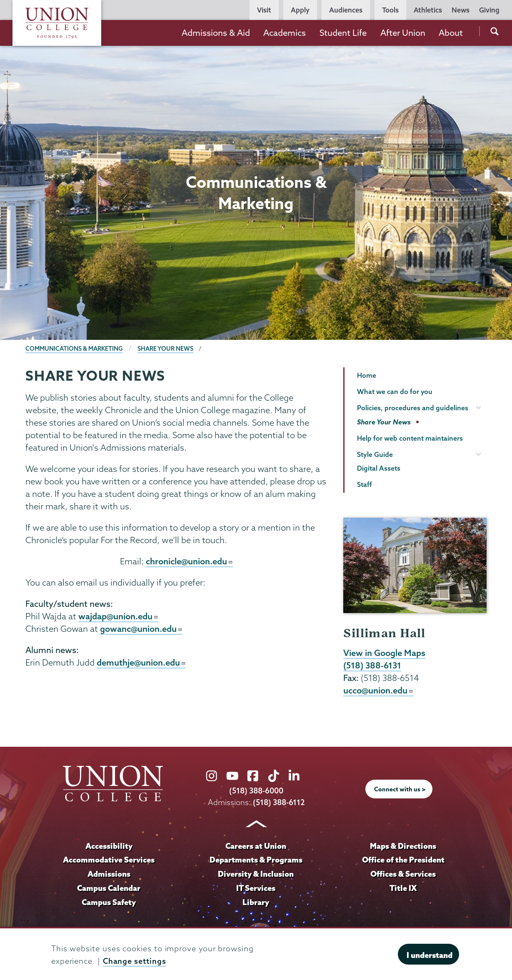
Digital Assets (379, 468)
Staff (365, 484)
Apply (300, 10)
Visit (264, 10)
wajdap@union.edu (119, 617)
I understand (430, 955)
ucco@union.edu (378, 691)
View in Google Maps (384, 653)
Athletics (428, 10)
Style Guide (375, 454)
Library (256, 903)
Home (367, 375)
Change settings (135, 961)
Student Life (343, 33)
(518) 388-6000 (256, 792)
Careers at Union (256, 847)
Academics (285, 33)
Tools (390, 10)
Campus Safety (109, 903)
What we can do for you (395, 392)
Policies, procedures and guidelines (413, 408)
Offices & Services (403, 875)
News (461, 10)
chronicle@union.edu (190, 561)
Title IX (403, 889)
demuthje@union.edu (141, 664)
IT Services (256, 889)
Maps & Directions (403, 847)
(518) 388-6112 (278, 803)
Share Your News (166, 349)
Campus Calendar (109, 889)
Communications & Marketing (74, 349)
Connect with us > (400, 790)
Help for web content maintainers (410, 438)
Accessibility (109, 847)
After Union (403, 33)
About (451, 33)
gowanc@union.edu (141, 630)
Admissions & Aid (216, 33)
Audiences (346, 10)
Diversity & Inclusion (256, 875)
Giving (489, 10)
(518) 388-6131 (372, 666)
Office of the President (403, 860)
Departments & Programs (256, 860)
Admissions (109, 875)
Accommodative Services (109, 860)
